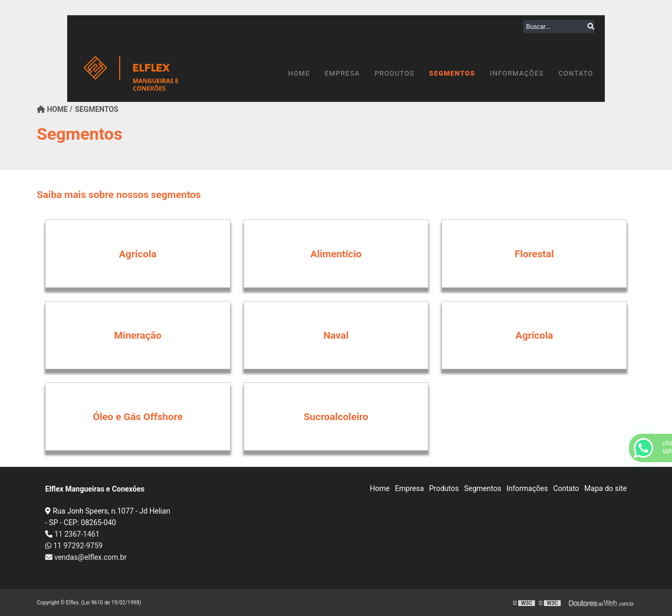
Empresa (342, 73)
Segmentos (452, 73)
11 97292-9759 (74, 546)
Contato (576, 73)
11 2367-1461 (72, 534)
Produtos (394, 73)
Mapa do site (606, 488)
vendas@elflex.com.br (86, 557)
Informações (517, 73)
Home (299, 73)
